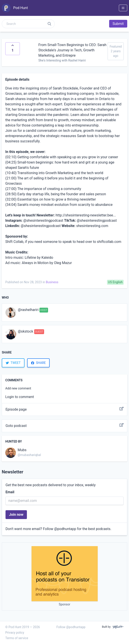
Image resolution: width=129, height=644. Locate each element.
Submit (118, 24)
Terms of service (17, 638)
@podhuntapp (65, 529)
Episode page (64, 409)
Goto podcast (64, 426)
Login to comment (20, 397)
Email (10, 492)
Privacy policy (15, 633)
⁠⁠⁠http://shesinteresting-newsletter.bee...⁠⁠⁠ (86, 215)
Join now (16, 515)
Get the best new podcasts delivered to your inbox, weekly (51, 485)
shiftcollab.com (109, 242)
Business (52, 282)
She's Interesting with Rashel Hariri (62, 60)
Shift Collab (14, 242)
